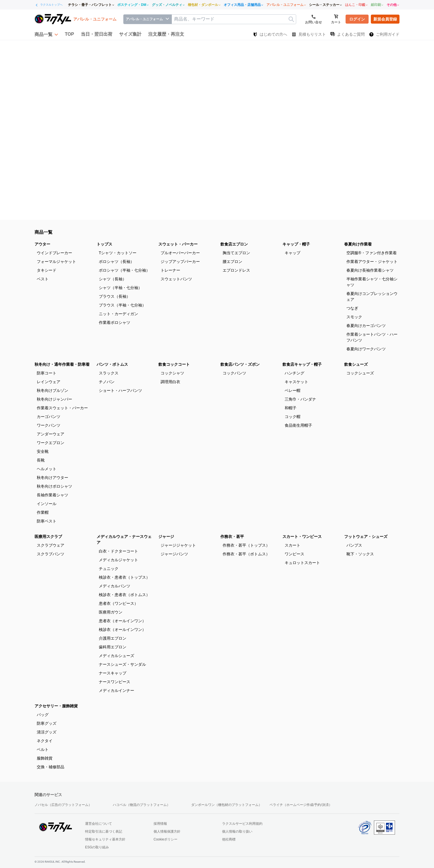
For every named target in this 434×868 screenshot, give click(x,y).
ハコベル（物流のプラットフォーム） (141, 805)
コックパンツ (234, 373)
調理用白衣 (170, 382)
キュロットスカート (302, 563)
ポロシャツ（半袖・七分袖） (124, 270)
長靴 (41, 460)
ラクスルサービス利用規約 (242, 824)
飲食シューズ (356, 364)
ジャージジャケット (178, 545)
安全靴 (43, 451)
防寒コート (47, 373)
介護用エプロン (113, 638)
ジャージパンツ (174, 554)
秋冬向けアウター (52, 478)
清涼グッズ (47, 732)
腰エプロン (232, 262)
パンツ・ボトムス (112, 364)
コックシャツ (172, 373)
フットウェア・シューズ (366, 537)
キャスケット (296, 382)
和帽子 (291, 408)
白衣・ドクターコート (118, 551)
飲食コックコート (174, 364)
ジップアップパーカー (180, 262)
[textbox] (234, 19)
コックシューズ (360, 373)
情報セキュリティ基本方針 (105, 839)
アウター (42, 244)
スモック (354, 317)
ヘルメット (47, 469)
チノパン (107, 382)
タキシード (47, 270)
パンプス (354, 545)
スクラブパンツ (51, 554)
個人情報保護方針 (167, 831)
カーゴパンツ (49, 417)
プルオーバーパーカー (180, 253)
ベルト (43, 749)
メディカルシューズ (117, 656)
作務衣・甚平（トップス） (246, 545)
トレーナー (170, 270)
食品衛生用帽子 (298, 425)
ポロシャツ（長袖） (117, 262)
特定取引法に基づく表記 (104, 831)
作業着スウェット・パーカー (62, 408)
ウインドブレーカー (54, 253)
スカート (293, 545)
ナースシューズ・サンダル (122, 664)
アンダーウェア (51, 434)
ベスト (43, 279)
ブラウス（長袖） (115, 296)
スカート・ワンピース (302, 537)
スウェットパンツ (176, 279)
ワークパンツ (49, 425)
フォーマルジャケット (56, 262)
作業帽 (43, 512)
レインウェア (49, 382)
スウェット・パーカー (178, 244)
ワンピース (294, 554)
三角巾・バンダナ (300, 399)
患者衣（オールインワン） (122, 621)
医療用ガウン (111, 612)
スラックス (109, 373)
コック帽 (293, 417)
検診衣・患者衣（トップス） (124, 577)
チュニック (109, 569)
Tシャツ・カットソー (118, 253)
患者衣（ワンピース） (118, 603)
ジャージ (166, 537)
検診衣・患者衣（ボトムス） (124, 595)
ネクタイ (45, 741)
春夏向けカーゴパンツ (366, 326)
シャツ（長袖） (113, 279)
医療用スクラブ (48, 537)
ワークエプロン (51, 443)
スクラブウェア (51, 545)
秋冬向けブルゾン (52, 390)
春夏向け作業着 (358, 244)
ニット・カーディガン (118, 314)
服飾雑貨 (45, 758)
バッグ (43, 715)
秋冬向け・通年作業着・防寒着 (62, 364)
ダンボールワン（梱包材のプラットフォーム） (227, 805)
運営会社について (99, 824)
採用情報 (160, 824)
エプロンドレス (236, 270)
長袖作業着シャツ (52, 495)
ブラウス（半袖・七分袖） (122, 305)
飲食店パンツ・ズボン (240, 364)
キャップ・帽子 (296, 244)
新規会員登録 (385, 19)
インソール (47, 504)
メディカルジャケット (118, 560)
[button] (46, 34)
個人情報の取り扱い (237, 831)
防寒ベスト (47, 521)
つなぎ (352, 308)
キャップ (293, 253)
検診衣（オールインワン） (122, 630)
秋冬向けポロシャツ (54, 486)
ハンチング (294, 373)
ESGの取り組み (97, 847)
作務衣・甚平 (232, 537)
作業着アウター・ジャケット (372, 262)
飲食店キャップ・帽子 (302, 364)
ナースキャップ (113, 673)
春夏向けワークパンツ (366, 349)
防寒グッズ (47, 723)
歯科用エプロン (113, 647)
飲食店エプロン (234, 244)
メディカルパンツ (115, 586)
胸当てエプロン (236, 253)
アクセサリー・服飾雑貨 (56, 706)
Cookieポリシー (165, 839)
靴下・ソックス (360, 554)
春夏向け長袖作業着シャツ (370, 270)
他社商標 (229, 839)
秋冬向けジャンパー (54, 399)
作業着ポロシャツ (115, 322)
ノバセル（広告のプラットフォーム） (63, 805)
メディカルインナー (117, 690)
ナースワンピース (115, 682)
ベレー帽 (293, 390)
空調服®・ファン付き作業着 (371, 253)
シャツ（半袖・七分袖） (120, 288)
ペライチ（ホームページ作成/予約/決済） (301, 805)
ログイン (357, 19)
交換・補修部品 (51, 767)
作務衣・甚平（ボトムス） (246, 554)
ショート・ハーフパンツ (120, 390)
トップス (104, 244)
